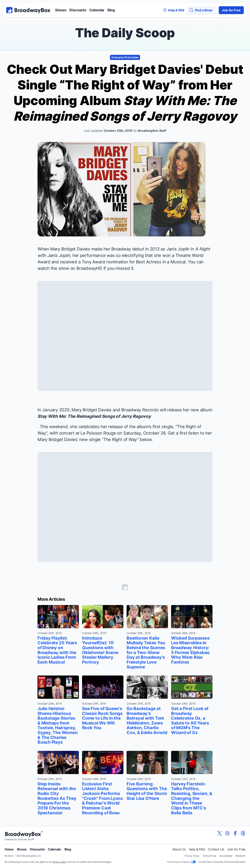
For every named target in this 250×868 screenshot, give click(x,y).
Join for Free (231, 10)
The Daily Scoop (125, 33)
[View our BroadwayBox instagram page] (227, 833)
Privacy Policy (192, 856)
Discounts (78, 10)
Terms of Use (209, 856)
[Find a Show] (202, 10)
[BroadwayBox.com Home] (28, 10)
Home (9, 849)
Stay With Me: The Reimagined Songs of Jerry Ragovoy (94, 416)
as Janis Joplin (175, 249)
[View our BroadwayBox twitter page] (220, 833)
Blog (111, 10)
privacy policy (60, 862)
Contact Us (216, 849)
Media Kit (240, 856)
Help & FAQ (197, 849)
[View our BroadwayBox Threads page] (243, 833)
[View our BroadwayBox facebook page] (235, 833)
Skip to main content (125, 0)
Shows (61, 10)
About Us (179, 849)
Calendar (97, 10)
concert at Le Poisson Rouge (88, 433)
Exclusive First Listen (125, 57)
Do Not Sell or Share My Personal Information (222, 862)
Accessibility (226, 856)
